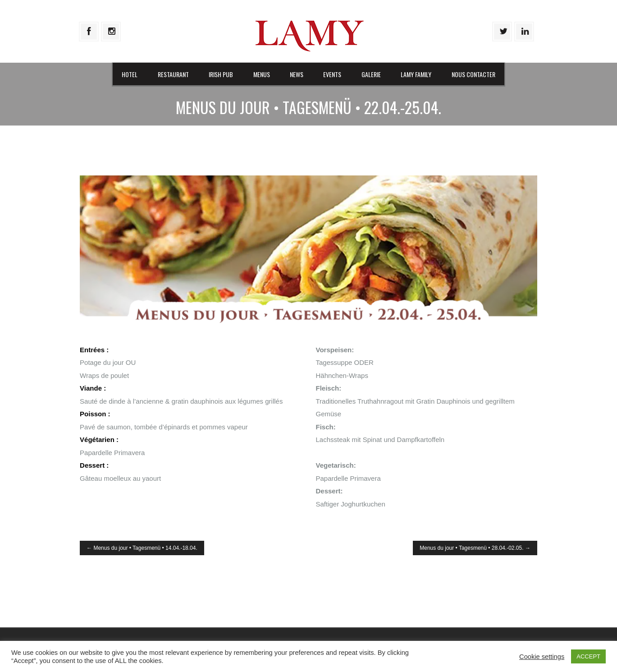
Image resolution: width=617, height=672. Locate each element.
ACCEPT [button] (588, 656)
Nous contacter (473, 74)
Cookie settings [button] (542, 657)
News (297, 74)
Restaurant (173, 74)
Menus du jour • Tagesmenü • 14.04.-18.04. (142, 548)
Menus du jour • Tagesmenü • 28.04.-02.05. (475, 548)
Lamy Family (416, 74)
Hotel (130, 74)
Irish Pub (221, 74)
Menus (262, 74)
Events (332, 74)
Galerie (371, 74)
